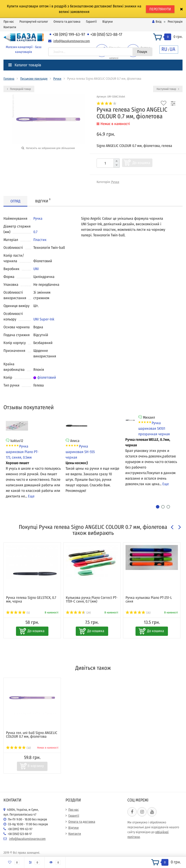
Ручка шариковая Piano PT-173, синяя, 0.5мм (22, 452)
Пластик (40, 240)
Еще (31, 496)
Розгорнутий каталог (34, 22)
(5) (18, 613)
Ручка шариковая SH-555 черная (80, 452)
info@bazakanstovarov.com (72, 41)
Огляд (15, 201)
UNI (36, 269)
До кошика (141, 163)
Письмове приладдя (34, 79)
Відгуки (108, 22)
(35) (138, 613)
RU (164, 49)
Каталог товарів (25, 65)
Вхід (157, 22)
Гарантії (91, 22)
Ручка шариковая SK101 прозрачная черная (154, 428)
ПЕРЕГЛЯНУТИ (160, 9)
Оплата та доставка (67, 22)
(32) (18, 748)
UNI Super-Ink (44, 319)
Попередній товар (19, 89)
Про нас (9, 22)
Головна (9, 79)
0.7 (35, 232)
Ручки (57, 79)
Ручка (38, 218)
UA (172, 49)
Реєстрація (175, 22)
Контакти (10, 27)
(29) (78, 613)
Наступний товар (168, 89)
